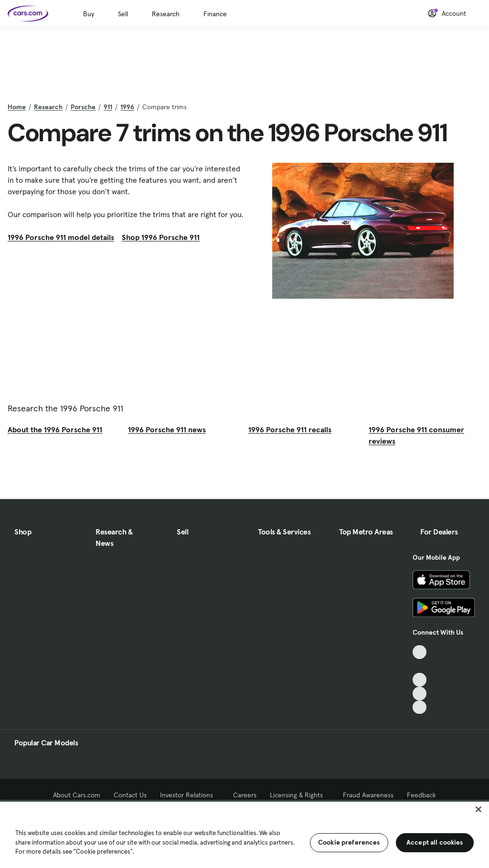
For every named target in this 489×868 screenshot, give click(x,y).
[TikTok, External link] (420, 652)
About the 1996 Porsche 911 (55, 429)
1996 (127, 107)
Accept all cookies (435, 842)
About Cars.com (77, 795)
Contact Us (130, 795)
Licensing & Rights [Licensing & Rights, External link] (300, 795)
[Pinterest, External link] (420, 707)
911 (108, 107)
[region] (244, 834)
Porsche (83, 107)
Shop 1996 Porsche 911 (161, 237)
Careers (245, 795)
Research (166, 14)
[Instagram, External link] (420, 694)
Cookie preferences (349, 842)
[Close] (478, 809)
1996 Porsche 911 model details (61, 237)
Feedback (421, 795)
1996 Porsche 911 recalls (290, 429)
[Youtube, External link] (420, 680)
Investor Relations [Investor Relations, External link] (190, 795)
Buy (89, 14)
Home (17, 107)
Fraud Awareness (368, 795)
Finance (215, 14)
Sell (123, 14)
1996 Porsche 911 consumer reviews (416, 435)
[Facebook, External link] (420, 666)
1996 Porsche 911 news (167, 429)
